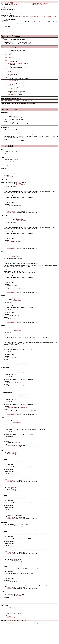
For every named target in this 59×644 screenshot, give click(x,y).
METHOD (18, 5)
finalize (6, 106)
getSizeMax (10, 66)
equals (9, 51)
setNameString (11, 90)
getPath (9, 63)
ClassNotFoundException (21, 629)
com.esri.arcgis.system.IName (20, 398)
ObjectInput (16, 84)
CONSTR (13, 5)
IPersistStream (35, 16)
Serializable (54, 16)
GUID (14, 54)
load (9, 78)
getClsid (9, 57)
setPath (9, 93)
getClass (10, 106)
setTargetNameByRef (12, 97)
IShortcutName (42, 16)
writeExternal (10, 100)
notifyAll (18, 106)
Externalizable (48, 16)
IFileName (23, 16)
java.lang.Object (4, 12)
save (9, 87)
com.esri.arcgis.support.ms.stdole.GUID (26, 603)
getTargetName (11, 69)
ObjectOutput (16, 100)
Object (7, 21)
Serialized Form (7, 33)
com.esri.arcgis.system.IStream (23, 493)
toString (22, 106)
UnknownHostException (17, 124)
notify (14, 106)
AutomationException (20, 193)
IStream (12, 78)
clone (2, 106)
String (6, 57)
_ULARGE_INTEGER (17, 66)
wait (26, 106)
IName (27, 16)
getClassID (10, 54)
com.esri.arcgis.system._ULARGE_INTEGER (26, 567)
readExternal (10, 84)
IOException (15, 122)
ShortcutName (4, 39)
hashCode (10, 72)
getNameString (11, 60)
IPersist (30, 16)
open (9, 81)
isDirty (9, 75)
